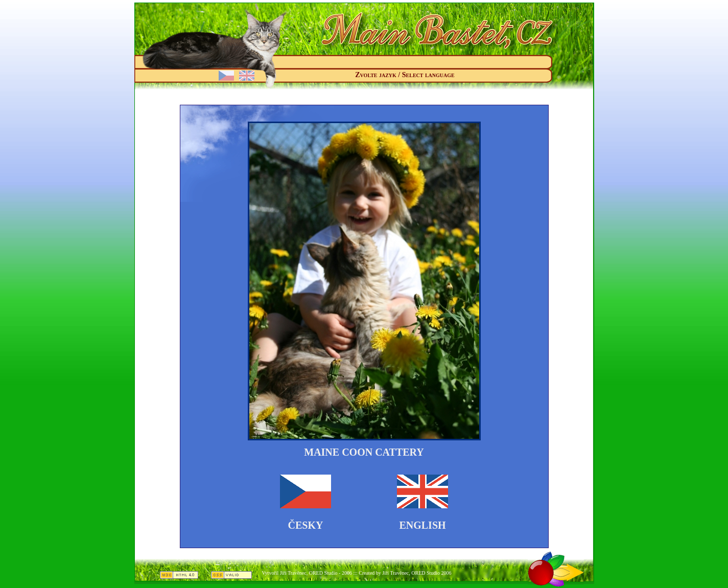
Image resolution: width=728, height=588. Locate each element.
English (422, 525)
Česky (306, 525)
